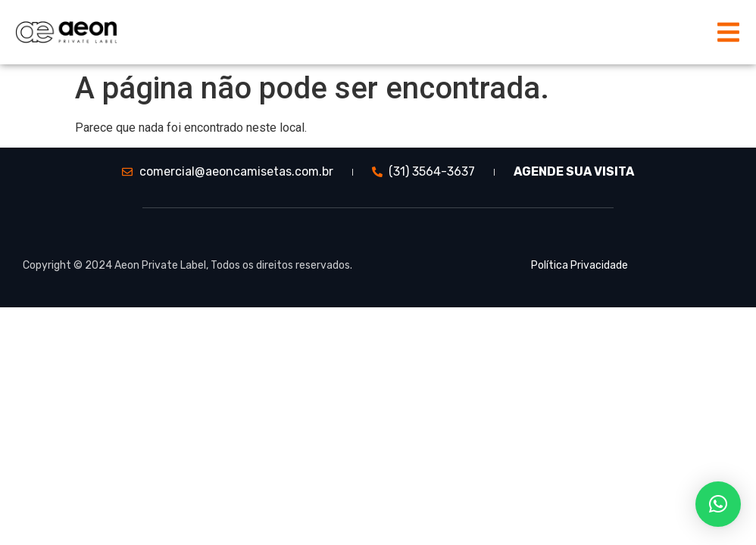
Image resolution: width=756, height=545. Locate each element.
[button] (718, 504)
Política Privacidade (579, 265)
